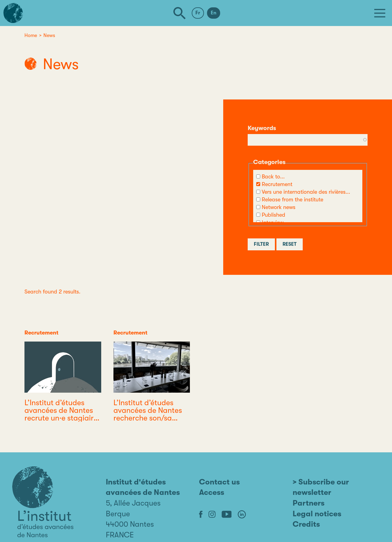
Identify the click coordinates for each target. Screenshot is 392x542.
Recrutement (277, 184)
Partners (309, 503)
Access (212, 492)
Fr (198, 13)
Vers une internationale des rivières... (306, 192)
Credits (306, 524)
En (214, 13)
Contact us (219, 482)
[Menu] (380, 13)
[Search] (179, 13)
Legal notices (317, 514)
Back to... (273, 177)
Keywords (262, 128)
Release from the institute (292, 200)
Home (31, 36)
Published (274, 215)
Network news (279, 207)
